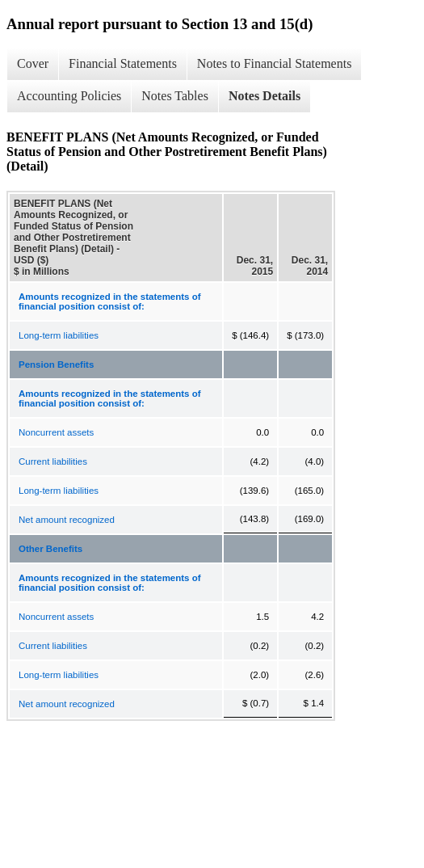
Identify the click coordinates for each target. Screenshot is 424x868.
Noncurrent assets (56, 432)
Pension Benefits (56, 364)
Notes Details (264, 96)
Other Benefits (50, 549)
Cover (33, 63)
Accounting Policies (69, 96)
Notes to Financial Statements (275, 63)
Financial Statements (123, 63)
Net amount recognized (67, 520)
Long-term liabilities (59, 335)
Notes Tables (175, 96)
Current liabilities (53, 461)
